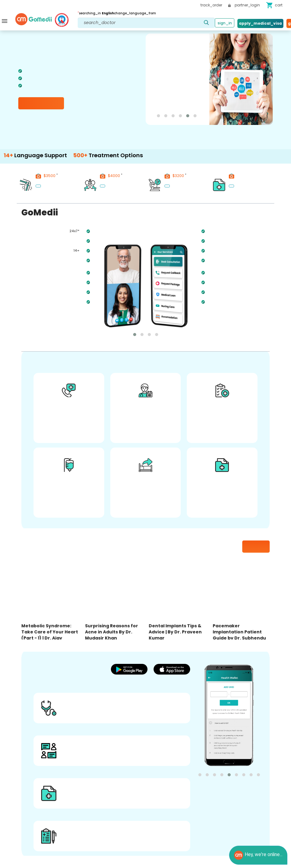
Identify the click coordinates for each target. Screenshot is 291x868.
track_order (211, 5)
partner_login (244, 5)
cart (274, 5)
